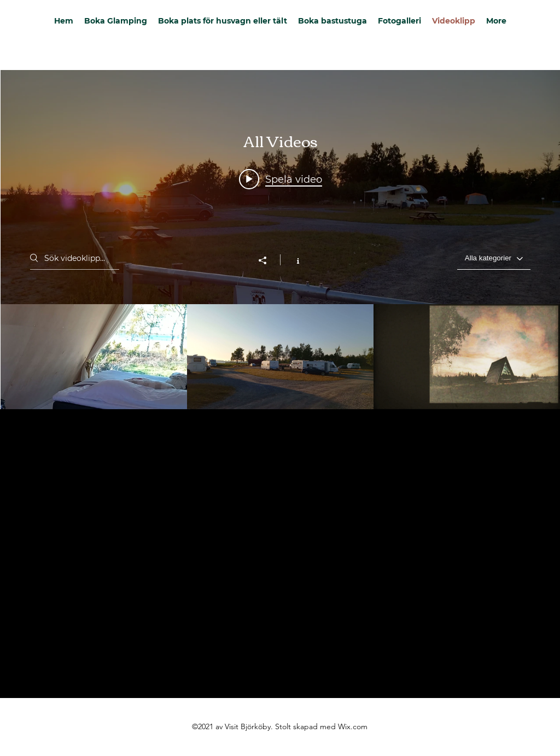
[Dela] (268, 260)
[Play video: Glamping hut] (281, 179)
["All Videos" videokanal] (280, 357)
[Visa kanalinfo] (292, 260)
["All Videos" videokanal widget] (280, 240)
